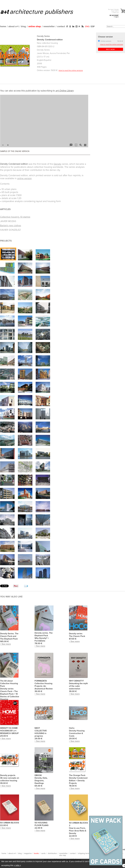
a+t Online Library (65, 91)
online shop (35, 27)
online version (24, 179)
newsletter (49, 27)
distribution (52, 853)
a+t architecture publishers (40, 12)
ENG (87, 27)
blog (23, 27)
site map (63, 855)
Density (58, 164)
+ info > (17, 865)
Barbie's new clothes (11, 226)
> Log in (116, 17)
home (3, 27)
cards (43, 853)
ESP (93, 27)
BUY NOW (111, 49)
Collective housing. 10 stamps (15, 217)
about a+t (13, 27)
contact (61, 27)
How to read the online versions (71, 70)
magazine (28, 853)
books (36, 853)
